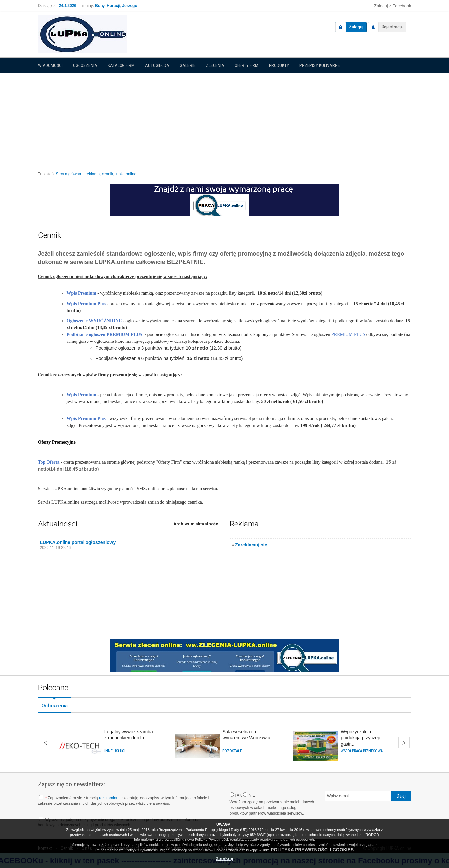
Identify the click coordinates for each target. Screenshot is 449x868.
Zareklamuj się (251, 545)
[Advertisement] (225, 119)
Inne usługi (115, 751)
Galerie (188, 65)
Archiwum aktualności (196, 524)
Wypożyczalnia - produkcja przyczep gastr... (360, 738)
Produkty (279, 65)
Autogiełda (157, 65)
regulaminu (109, 798)
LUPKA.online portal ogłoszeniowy (78, 542)
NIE (249, 795)
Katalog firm (121, 65)
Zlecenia (215, 65)
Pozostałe (232, 751)
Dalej (404, 743)
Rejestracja (392, 27)
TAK (236, 795)
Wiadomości (50, 65)
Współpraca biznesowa (362, 751)
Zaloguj (356, 27)
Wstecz (45, 743)
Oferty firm (247, 65)
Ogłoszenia (85, 65)
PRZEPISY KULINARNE (320, 65)
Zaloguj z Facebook (393, 6)
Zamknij (224, 859)
